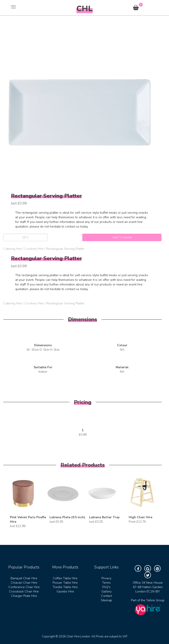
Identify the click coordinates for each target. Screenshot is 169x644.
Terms (106, 583)
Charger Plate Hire (24, 596)
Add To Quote (122, 237)
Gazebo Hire (65, 591)
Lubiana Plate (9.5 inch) (67, 517)
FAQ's (106, 587)
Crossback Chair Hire (24, 591)
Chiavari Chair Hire (24, 583)
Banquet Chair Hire (24, 578)
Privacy (106, 578)
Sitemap (106, 600)
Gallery (107, 591)
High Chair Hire (141, 517)
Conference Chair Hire (24, 587)
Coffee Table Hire (65, 578)
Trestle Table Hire (65, 587)
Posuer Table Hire (65, 583)
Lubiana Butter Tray (104, 517)
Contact (106, 596)
